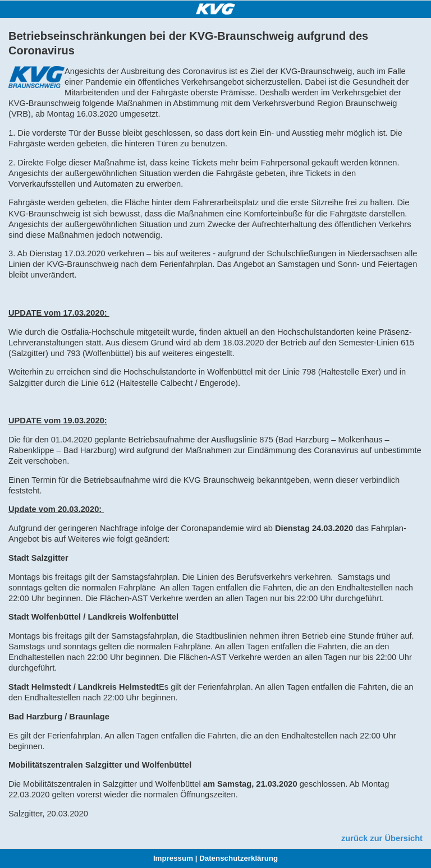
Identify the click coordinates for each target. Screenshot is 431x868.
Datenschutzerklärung (239, 858)
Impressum (173, 858)
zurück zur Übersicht (382, 838)
